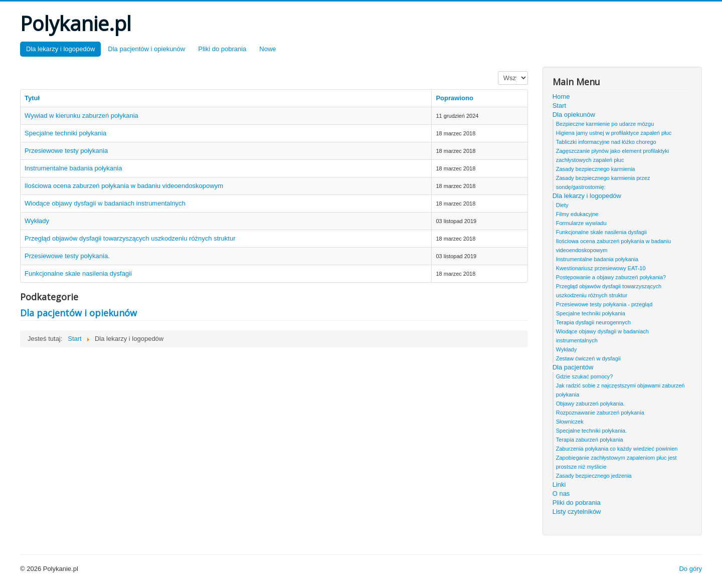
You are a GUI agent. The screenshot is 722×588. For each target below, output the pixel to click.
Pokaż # (498, 71)
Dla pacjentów (573, 367)
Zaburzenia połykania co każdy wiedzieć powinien (617, 449)
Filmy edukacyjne (577, 214)
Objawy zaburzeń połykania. (591, 404)
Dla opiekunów (574, 115)
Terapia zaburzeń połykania (590, 440)
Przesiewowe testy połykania (66, 151)
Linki (559, 484)
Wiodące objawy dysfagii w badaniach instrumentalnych (105, 203)
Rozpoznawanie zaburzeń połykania (600, 413)
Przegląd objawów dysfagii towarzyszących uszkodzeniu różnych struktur (130, 238)
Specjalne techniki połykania (65, 133)
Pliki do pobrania (222, 49)
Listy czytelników (577, 512)
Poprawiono (454, 98)
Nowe (267, 49)
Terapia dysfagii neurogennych (593, 322)
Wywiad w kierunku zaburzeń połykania (81, 116)
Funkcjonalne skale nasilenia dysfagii (78, 273)
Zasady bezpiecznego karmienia (596, 169)
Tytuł (32, 98)
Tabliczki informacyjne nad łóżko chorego (606, 142)
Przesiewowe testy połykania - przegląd (604, 304)
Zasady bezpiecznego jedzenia (594, 476)
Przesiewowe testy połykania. (67, 256)
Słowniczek (570, 422)
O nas (561, 494)
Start (559, 106)
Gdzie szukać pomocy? (585, 376)
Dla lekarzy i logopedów (60, 49)
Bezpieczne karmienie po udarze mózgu (605, 124)
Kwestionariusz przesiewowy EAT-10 (601, 268)
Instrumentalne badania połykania (73, 168)
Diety (562, 205)
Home (561, 96)
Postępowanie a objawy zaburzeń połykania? (611, 277)
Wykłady (37, 221)
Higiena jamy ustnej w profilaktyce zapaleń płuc (614, 133)
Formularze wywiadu (581, 223)
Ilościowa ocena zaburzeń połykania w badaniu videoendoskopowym (124, 186)
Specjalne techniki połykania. (591, 431)
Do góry (690, 569)
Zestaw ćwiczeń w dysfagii (588, 358)
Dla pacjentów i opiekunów (146, 49)
